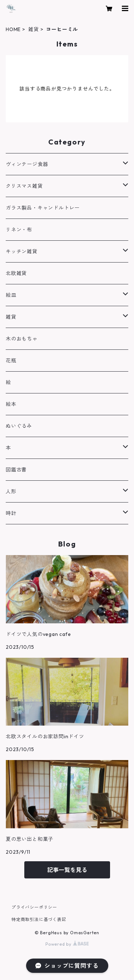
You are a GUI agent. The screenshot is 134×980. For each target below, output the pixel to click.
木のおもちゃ (22, 339)
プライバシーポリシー (34, 907)
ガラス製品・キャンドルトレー (43, 208)
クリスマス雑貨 (24, 186)
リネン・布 (19, 230)
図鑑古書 (16, 470)
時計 (11, 513)
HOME (13, 29)
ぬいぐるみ (19, 426)
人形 (11, 491)
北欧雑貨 (16, 273)
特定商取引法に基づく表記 (39, 919)
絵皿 (11, 295)
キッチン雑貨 (22, 251)
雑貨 (34, 29)
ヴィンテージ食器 (27, 164)
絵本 (11, 404)
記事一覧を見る (67, 870)
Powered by (67, 944)
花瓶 (11, 361)
